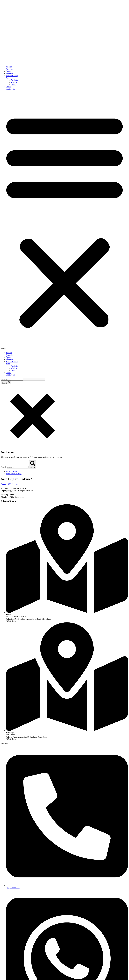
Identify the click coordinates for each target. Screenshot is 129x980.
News (8, 78)
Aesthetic (10, 69)
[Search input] (12, 379)
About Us (10, 73)
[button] (64, 221)
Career (9, 87)
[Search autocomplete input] (34, 379)
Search (4, 467)
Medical (9, 67)
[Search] (33, 464)
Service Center (12, 76)
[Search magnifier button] (6, 382)
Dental (9, 71)
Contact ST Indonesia (9, 484)
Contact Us (10, 89)
